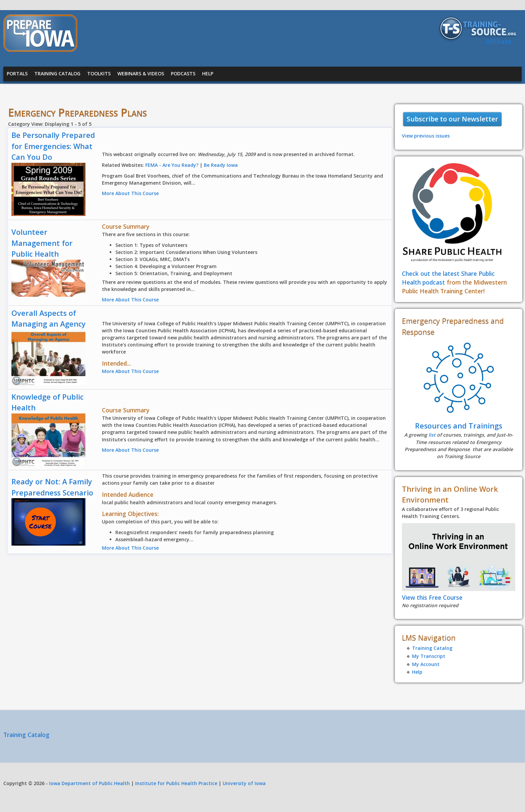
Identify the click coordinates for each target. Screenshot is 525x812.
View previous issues (426, 136)
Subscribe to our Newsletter (452, 119)
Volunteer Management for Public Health (42, 243)
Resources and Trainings (459, 426)
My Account (426, 664)
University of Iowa (244, 783)
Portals (17, 73)
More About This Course (130, 193)
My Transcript (429, 656)
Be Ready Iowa (221, 165)
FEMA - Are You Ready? (172, 165)
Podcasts (183, 73)
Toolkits (99, 73)
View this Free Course (432, 597)
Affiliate (499, 42)
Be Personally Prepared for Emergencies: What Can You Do (53, 146)
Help (208, 73)
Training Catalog (57, 73)
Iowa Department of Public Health (89, 783)
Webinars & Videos (141, 73)
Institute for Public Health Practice (176, 783)
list (432, 435)
